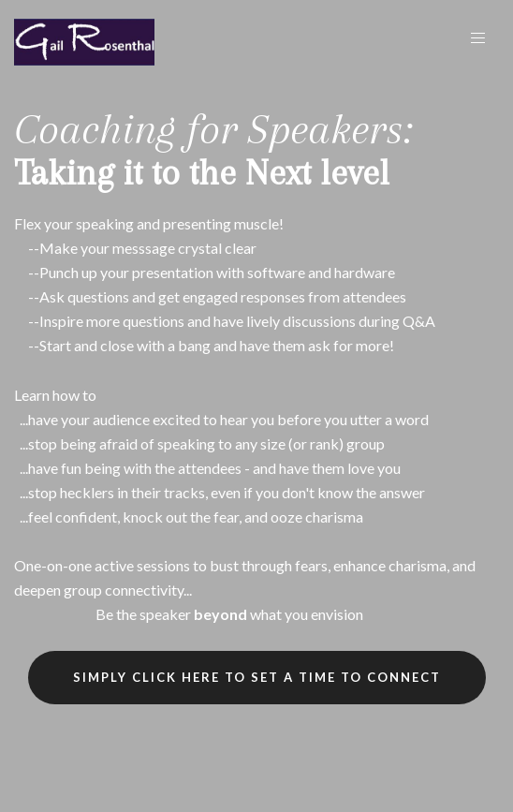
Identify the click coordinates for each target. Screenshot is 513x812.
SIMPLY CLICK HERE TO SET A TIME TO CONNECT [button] (257, 677)
